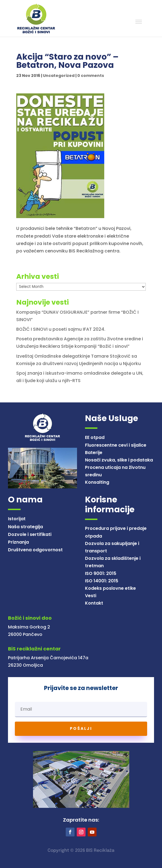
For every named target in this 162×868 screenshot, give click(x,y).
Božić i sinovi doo (30, 618)
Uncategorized (59, 76)
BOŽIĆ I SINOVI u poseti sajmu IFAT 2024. (61, 329)
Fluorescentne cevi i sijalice (116, 445)
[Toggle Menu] (139, 22)
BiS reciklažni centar (34, 649)
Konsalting (97, 482)
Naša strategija (25, 527)
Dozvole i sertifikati (30, 534)
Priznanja (18, 542)
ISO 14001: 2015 (102, 581)
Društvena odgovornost (35, 550)
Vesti (91, 596)
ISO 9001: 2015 (101, 573)
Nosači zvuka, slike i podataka (119, 460)
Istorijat (17, 519)
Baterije (94, 453)
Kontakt (94, 603)
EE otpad (95, 437)
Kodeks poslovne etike (110, 588)
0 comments (91, 76)
